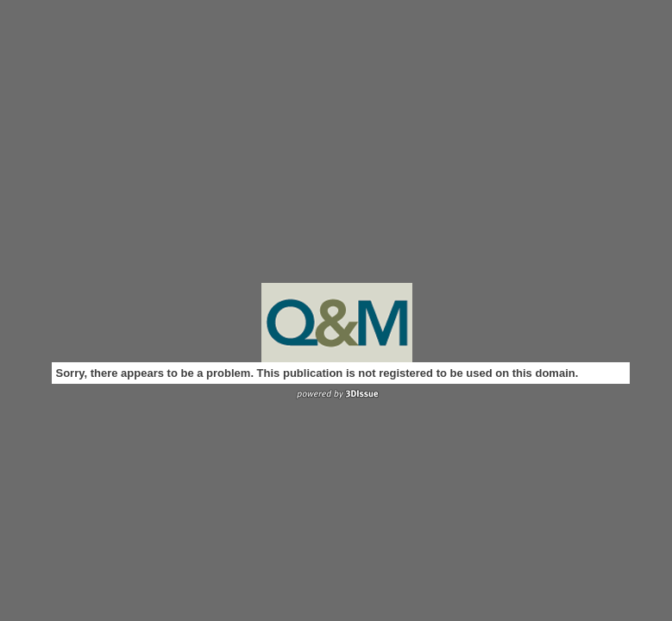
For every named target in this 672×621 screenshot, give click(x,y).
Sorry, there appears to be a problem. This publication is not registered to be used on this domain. (317, 373)
